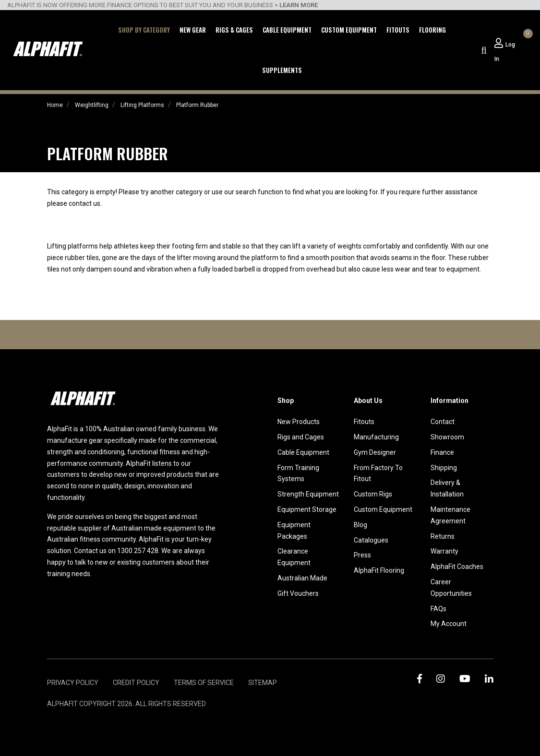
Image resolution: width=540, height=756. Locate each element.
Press (362, 555)
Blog (360, 525)
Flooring (432, 30)
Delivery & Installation (447, 488)
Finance (442, 452)
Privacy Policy (73, 683)
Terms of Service (204, 683)
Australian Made (302, 578)
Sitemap (263, 683)
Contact (443, 422)
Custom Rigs (373, 494)
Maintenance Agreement (450, 515)
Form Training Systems (298, 473)
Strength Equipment (308, 494)
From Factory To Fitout (378, 473)
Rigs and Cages (301, 437)
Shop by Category (144, 30)
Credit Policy (136, 683)
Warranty (444, 551)
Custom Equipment (349, 30)
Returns (443, 536)
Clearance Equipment (294, 557)
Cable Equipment (287, 30)
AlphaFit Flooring (379, 570)
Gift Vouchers (298, 593)
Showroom (447, 437)
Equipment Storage (307, 509)
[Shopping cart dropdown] (527, 43)
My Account (449, 624)
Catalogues (371, 540)
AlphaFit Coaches (457, 567)
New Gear (193, 30)
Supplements (282, 70)
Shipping (444, 468)
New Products (299, 422)
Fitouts (398, 30)
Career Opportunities (451, 588)
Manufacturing (376, 437)
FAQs (438, 609)
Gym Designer (375, 452)
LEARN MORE (299, 5)
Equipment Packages (294, 531)
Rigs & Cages (234, 30)
